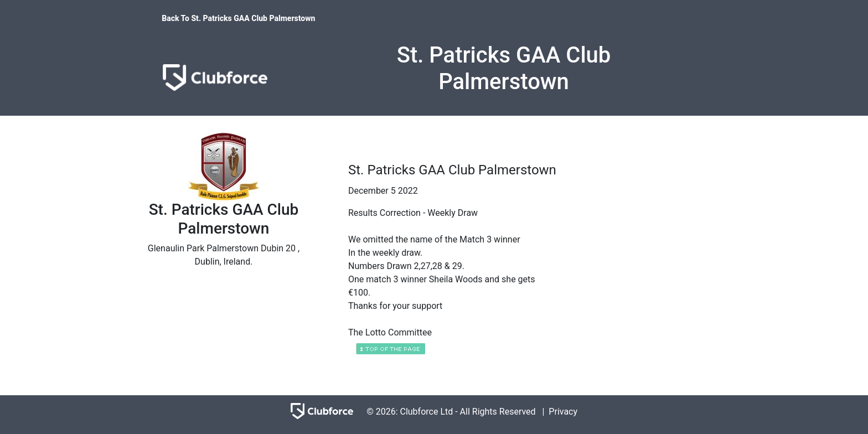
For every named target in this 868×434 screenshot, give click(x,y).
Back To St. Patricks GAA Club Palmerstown (238, 18)
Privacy (563, 412)
